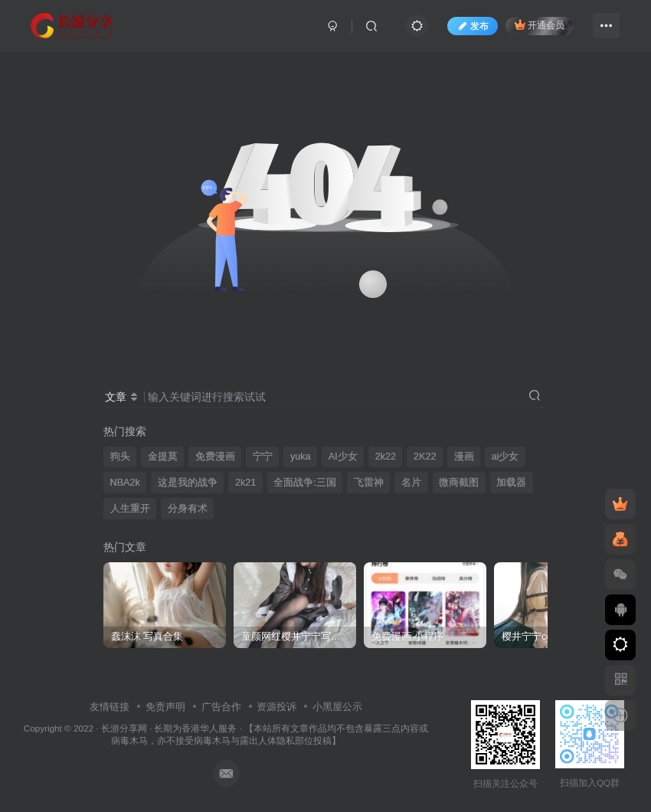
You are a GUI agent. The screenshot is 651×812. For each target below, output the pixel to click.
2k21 (245, 483)
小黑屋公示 (337, 707)
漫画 (464, 457)
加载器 (511, 483)
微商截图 (459, 483)
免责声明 (165, 707)
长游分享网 (124, 727)
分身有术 (188, 509)
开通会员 (540, 25)
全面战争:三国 (305, 483)
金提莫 (163, 457)
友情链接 (110, 707)
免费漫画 (215, 457)
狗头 (120, 457)
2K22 (425, 457)
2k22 (386, 457)
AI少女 (343, 457)
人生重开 (130, 509)
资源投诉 (276, 707)
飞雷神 (369, 483)
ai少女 (505, 457)
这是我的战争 (188, 483)
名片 (411, 483)
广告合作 (221, 707)
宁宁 (263, 457)
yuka (301, 457)
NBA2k (125, 483)
